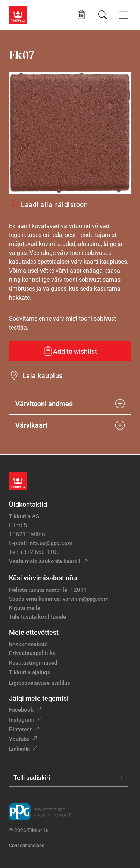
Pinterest (20, 730)
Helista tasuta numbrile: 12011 (48, 590)
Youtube (19, 739)
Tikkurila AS (24, 516)
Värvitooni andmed (70, 404)
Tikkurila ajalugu (30, 672)
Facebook (21, 710)
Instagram (22, 720)
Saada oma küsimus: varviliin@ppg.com (59, 599)
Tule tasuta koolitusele (38, 617)
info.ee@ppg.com (50, 543)
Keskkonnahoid (28, 644)
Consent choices (27, 845)
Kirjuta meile (25, 608)
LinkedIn (19, 749)
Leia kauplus (43, 376)
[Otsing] (103, 15)
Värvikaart (70, 425)
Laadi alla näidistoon (48, 205)
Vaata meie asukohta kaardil (45, 561)
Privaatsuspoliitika (32, 653)
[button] (81, 15)
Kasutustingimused (33, 663)
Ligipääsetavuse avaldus (40, 683)
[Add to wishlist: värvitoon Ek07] (70, 351)
